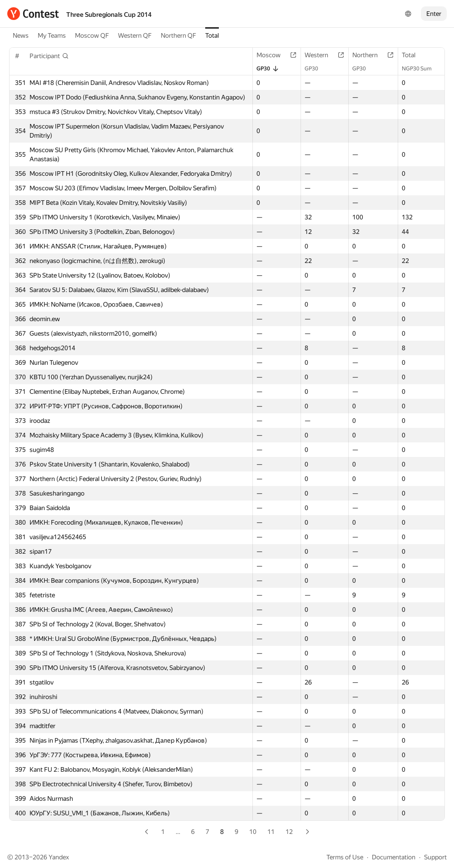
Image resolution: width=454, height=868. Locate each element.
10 (253, 832)
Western (321, 55)
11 (271, 832)
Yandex (59, 857)
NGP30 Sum (421, 69)
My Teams (52, 35)
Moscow (273, 55)
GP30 (268, 69)
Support (435, 857)
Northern (370, 55)
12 (289, 832)
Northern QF (178, 35)
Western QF (135, 35)
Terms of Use (345, 857)
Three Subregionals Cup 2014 (109, 15)
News (21, 35)
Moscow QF (92, 35)
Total (212, 35)
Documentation (394, 857)
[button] (49, 56)
